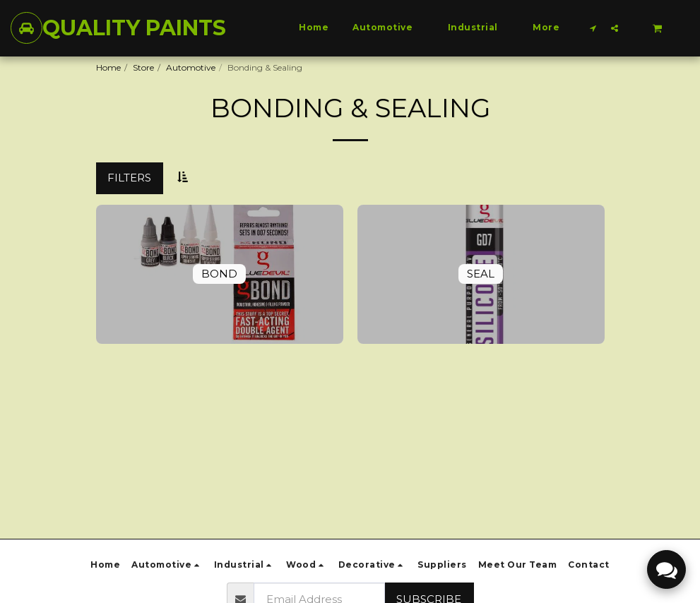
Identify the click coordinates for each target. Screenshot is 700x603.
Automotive (191, 67)
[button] (593, 28)
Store (143, 67)
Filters (129, 178)
